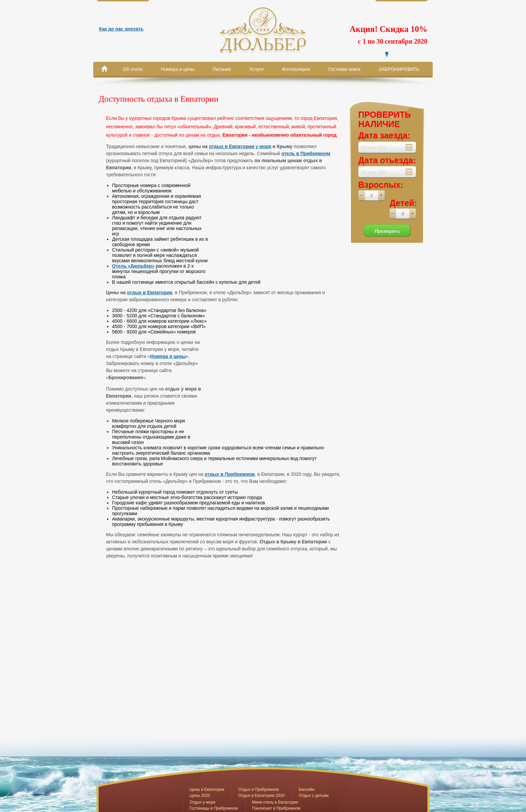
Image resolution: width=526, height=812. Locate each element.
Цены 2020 (200, 796)
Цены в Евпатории (207, 790)
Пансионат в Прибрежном (276, 808)
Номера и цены (178, 69)
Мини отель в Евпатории (275, 802)
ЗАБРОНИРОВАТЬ (399, 69)
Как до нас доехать (121, 29)
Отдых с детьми (314, 796)
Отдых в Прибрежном (258, 790)
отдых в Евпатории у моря (240, 146)
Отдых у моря (202, 802)
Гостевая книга (344, 69)
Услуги (256, 69)
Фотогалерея (296, 69)
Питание (222, 69)
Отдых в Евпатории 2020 (261, 796)
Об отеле (133, 69)
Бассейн (307, 790)
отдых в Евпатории (150, 292)
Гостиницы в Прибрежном (214, 808)
